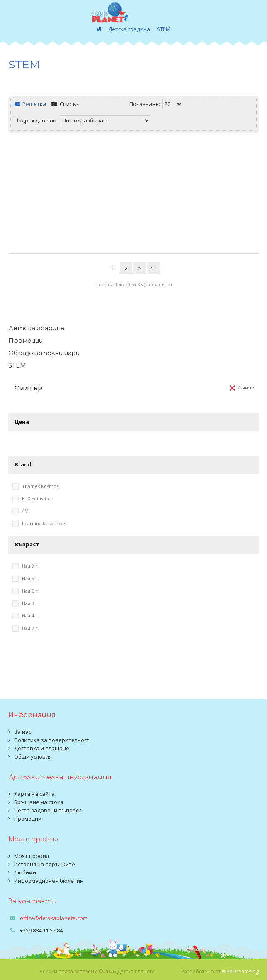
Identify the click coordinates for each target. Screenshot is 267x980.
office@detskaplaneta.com (54, 918)
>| (154, 268)
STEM (164, 29)
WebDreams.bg (240, 972)
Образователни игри (44, 353)
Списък (65, 104)
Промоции (25, 340)
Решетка (30, 104)
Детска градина (129, 29)
